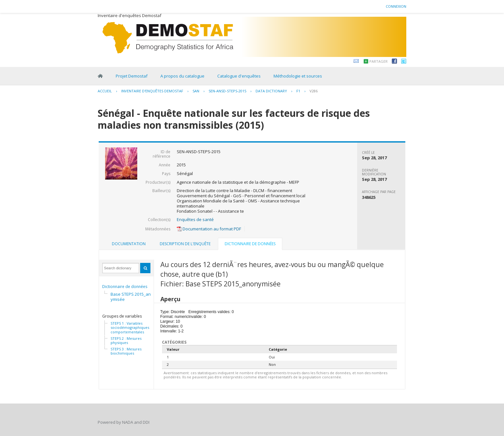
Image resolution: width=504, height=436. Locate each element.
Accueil (105, 91)
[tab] (129, 244)
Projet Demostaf (132, 76)
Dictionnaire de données (125, 287)
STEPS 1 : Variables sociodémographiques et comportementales (132, 328)
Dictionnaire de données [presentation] (250, 244)
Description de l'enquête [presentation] (185, 244)
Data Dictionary (271, 91)
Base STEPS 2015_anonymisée (133, 297)
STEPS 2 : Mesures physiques (126, 341)
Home (100, 76)
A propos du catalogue (182, 76)
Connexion (396, 6)
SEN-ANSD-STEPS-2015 (227, 91)
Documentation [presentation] (129, 244)
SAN (196, 91)
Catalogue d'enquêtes (239, 76)
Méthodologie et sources (298, 76)
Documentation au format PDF (209, 229)
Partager (378, 61)
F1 (298, 91)
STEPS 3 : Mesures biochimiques (126, 351)
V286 (314, 91)
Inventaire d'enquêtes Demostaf (152, 91)
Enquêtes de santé (195, 219)
